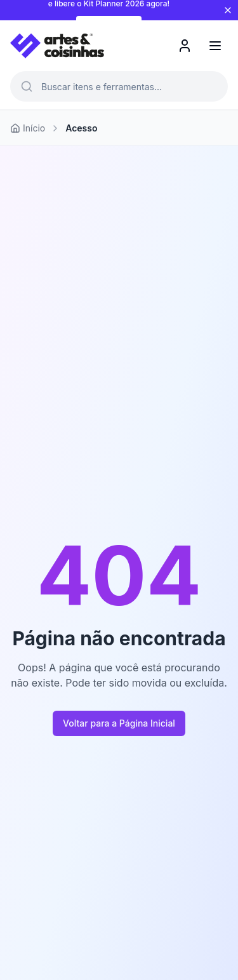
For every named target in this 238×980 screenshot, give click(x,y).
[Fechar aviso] (228, 10)
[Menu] (215, 46)
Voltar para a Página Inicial (119, 723)
